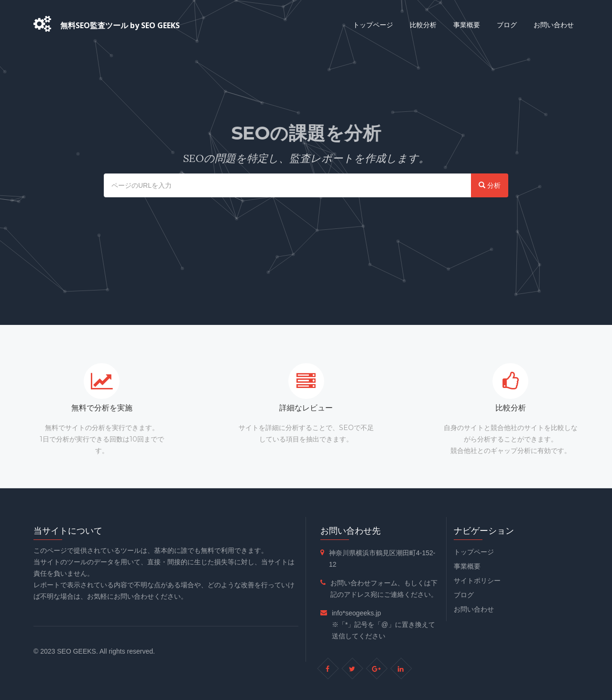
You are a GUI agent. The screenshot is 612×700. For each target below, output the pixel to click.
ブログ (507, 25)
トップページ (373, 25)
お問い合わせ (554, 25)
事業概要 (467, 25)
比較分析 (423, 25)
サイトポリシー (477, 581)
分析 (490, 185)
